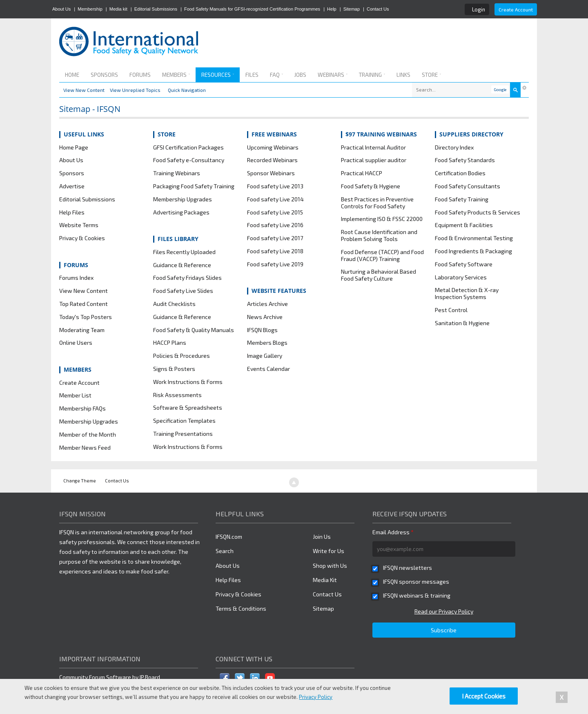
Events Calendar (268, 369)
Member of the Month (88, 435)
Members (176, 75)
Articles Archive (267, 304)
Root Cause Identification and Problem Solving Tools (379, 235)
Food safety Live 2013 (275, 186)
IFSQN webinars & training (417, 595)
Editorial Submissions (156, 9)
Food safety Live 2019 (275, 264)
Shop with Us (330, 566)
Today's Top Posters (86, 317)
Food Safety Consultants (468, 186)
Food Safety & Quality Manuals (194, 330)
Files (252, 75)
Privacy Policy (316, 697)
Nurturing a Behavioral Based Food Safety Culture (379, 275)
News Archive (265, 317)
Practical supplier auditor (374, 160)
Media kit (118, 9)
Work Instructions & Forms (188, 382)
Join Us (322, 537)
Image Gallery (265, 356)
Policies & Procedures (182, 356)
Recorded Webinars (272, 160)
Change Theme (80, 481)
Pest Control (451, 310)
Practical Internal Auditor (373, 147)
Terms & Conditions (241, 608)
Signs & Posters (174, 369)
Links (403, 75)
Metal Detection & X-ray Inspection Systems (467, 293)
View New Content (84, 90)
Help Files (72, 212)
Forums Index (76, 278)
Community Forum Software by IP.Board (110, 677)
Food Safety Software (464, 264)
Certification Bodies (460, 173)
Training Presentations (183, 434)
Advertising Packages (181, 212)
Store (431, 75)
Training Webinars (177, 173)
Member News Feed (85, 448)
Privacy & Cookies (82, 238)
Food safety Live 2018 (275, 251)
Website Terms (79, 225)
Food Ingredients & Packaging (473, 251)
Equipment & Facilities (464, 225)
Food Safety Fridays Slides (187, 278)
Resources (218, 75)
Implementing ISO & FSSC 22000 (382, 219)
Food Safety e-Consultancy (189, 160)
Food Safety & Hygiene (371, 186)
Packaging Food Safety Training (194, 186)
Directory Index (454, 147)
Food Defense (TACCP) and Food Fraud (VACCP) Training (382, 255)
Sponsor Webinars (271, 173)
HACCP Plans (170, 343)
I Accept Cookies (484, 696)
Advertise (72, 186)
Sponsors (104, 75)
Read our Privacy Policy (444, 611)
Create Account (516, 9)
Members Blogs (267, 343)
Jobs (300, 75)
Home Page (74, 147)
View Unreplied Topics (135, 90)
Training (372, 75)
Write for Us (329, 551)
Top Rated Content (84, 304)
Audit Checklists (174, 304)
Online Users (76, 343)
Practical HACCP (362, 173)
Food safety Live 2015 (275, 212)
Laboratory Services (461, 277)
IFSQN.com (229, 537)
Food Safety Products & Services (478, 212)
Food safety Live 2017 (275, 238)
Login (479, 9)
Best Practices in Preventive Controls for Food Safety (377, 203)
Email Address (393, 532)
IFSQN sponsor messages (416, 581)
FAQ (276, 75)
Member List (75, 395)
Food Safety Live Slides (183, 291)
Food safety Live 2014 (275, 199)
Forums (140, 75)
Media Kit (325, 580)
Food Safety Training (462, 199)
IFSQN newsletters (408, 568)
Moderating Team (82, 330)
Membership (90, 9)
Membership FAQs (82, 408)
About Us (61, 9)
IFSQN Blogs (262, 330)
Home (72, 75)
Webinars (333, 75)
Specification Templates (184, 421)
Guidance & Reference (182, 265)
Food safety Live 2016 (275, 225)
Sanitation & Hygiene (462, 323)
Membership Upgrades (89, 422)
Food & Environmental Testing (474, 238)
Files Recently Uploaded (184, 252)
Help (332, 9)
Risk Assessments (177, 395)
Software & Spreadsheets (188, 408)
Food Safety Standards (465, 160)
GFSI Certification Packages (188, 147)
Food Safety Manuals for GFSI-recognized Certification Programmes (252, 9)
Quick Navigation (187, 90)
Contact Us (378, 9)
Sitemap (352, 9)
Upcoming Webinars (273, 147)
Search (225, 551)
